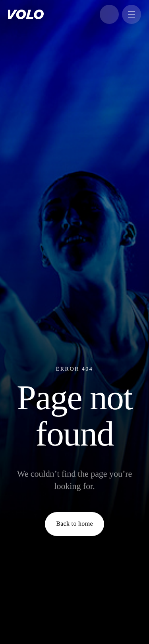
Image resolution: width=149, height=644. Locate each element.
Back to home (74, 524)
